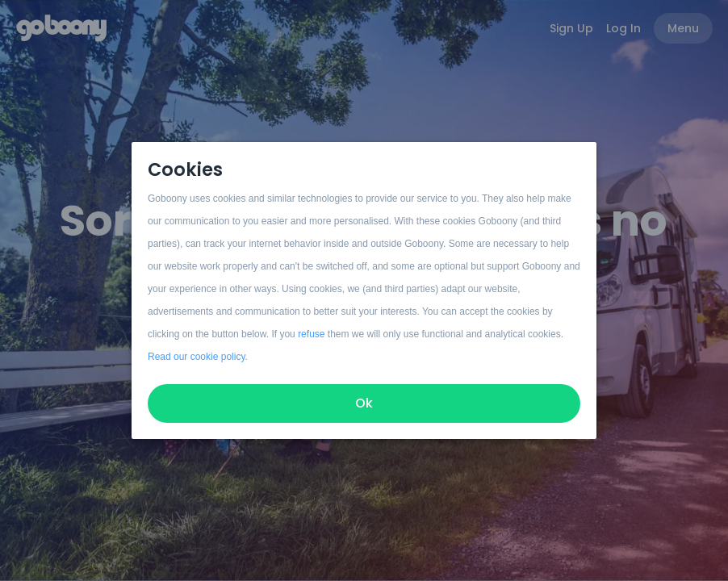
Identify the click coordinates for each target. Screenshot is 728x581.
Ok (364, 403)
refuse (311, 334)
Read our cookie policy (197, 357)
